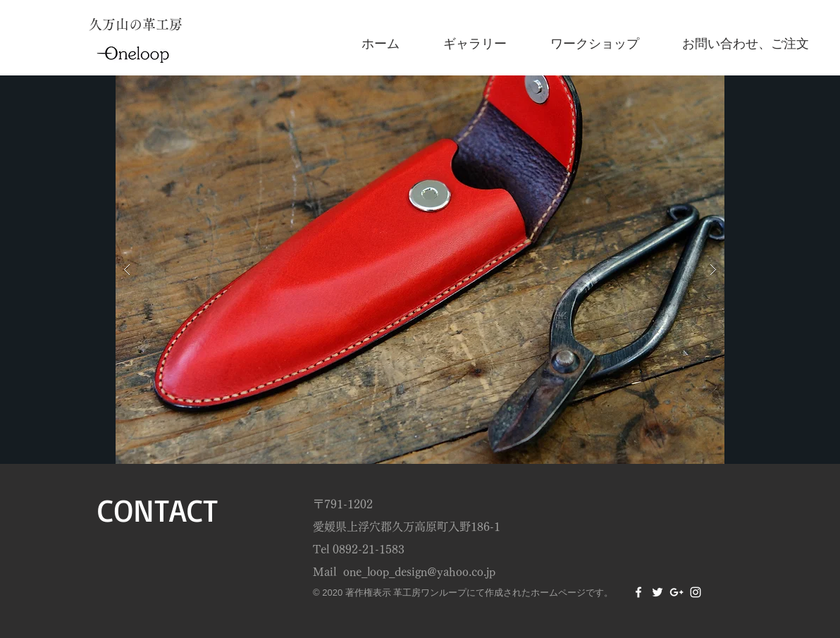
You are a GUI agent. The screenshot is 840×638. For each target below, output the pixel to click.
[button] (420, 270)
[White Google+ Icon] (677, 592)
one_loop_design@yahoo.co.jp (419, 572)
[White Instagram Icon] (696, 592)
